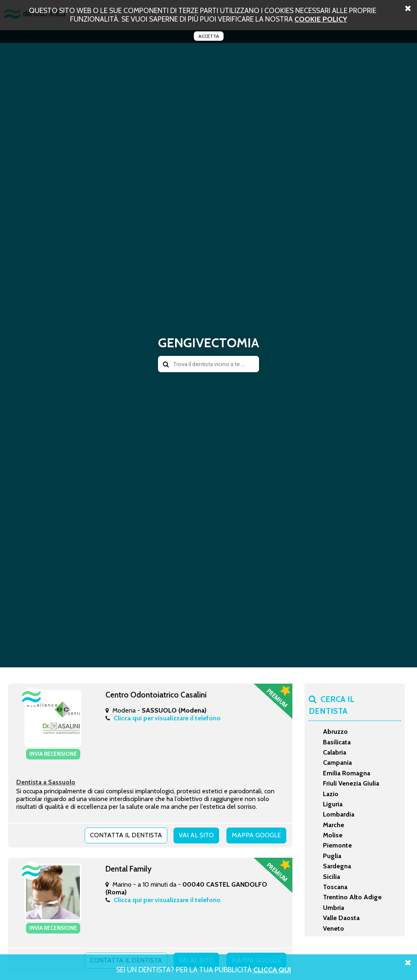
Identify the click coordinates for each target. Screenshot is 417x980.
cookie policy (321, 19)
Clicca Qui (272, 970)
